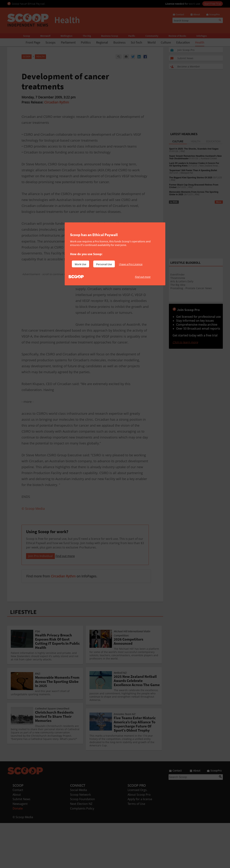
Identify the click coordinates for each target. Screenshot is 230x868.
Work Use (80, 264)
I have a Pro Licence (131, 264)
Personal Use (104, 264)
